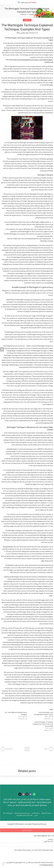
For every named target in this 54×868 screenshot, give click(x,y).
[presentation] (38, 857)
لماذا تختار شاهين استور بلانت (24, 815)
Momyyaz (43, 824)
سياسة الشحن (36, 813)
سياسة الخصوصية (46, 813)
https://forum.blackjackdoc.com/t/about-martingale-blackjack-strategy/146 (33, 61)
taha (27, 33)
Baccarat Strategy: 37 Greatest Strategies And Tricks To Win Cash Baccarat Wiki (43, 724)
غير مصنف (23, 14)
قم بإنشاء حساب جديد (40, 835)
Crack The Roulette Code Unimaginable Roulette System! (43, 713)
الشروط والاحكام (8, 813)
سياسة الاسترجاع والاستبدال (22, 813)
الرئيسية (32, 14)
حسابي (36, 815)
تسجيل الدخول (27, 830)
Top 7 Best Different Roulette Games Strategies (16, 713)
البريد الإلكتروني (48, 841)
